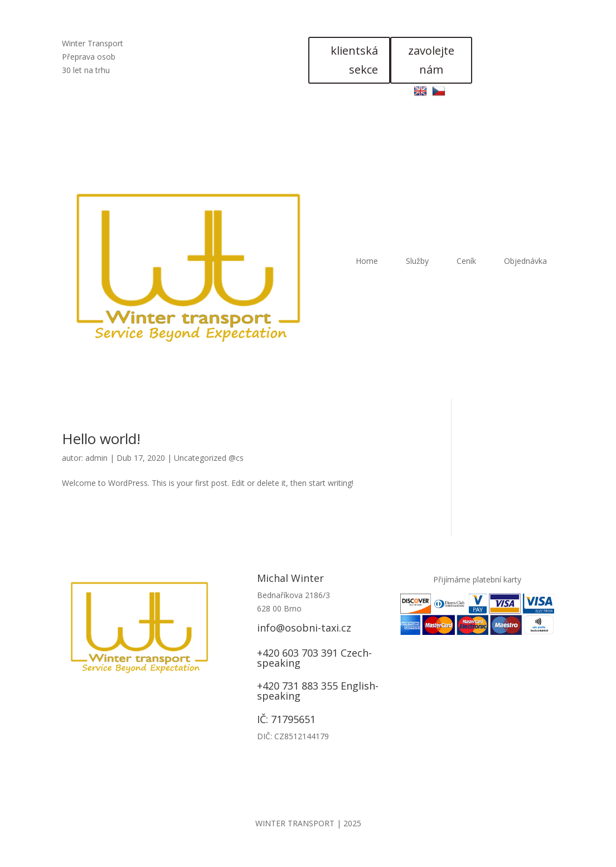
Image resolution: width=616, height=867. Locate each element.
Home (367, 261)
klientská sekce (354, 60)
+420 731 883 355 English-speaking (318, 691)
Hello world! (101, 439)
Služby (417, 261)
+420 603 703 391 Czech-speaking (314, 658)
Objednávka (525, 261)
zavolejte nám (431, 60)
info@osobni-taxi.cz (304, 628)
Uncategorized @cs (209, 458)
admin (96, 458)
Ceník (466, 261)
